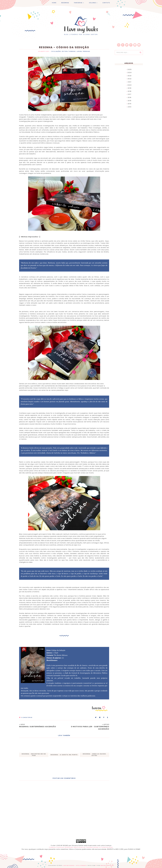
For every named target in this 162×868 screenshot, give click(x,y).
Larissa (79, 51)
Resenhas (86, 51)
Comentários (26, 718)
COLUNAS (93, 3)
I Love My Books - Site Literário (74, 866)
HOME (54, 3)
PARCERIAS (78, 3)
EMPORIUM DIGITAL (107, 866)
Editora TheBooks (69, 51)
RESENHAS (65, 3)
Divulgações (56, 51)
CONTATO (106, 3)
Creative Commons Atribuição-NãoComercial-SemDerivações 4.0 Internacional (81, 847)
